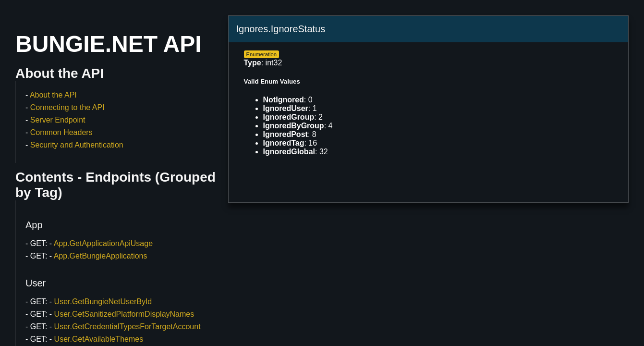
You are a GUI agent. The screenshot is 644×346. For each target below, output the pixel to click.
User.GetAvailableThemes (99, 339)
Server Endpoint (58, 120)
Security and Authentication (77, 145)
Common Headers (61, 132)
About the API (53, 95)
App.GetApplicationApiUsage (103, 243)
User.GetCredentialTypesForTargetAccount (128, 327)
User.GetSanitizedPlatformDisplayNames (124, 314)
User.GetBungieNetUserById (103, 302)
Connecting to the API (67, 107)
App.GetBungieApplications (101, 256)
